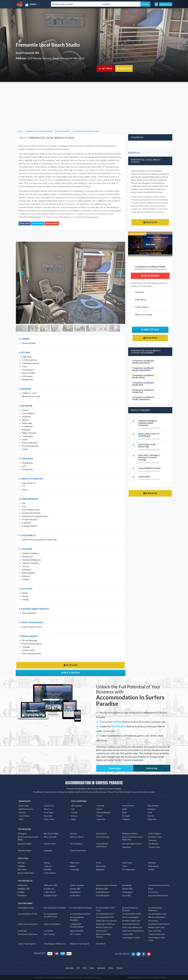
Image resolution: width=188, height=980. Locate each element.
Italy (73, 809)
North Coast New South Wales (28, 838)
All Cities (22, 863)
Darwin (73, 866)
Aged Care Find (77, 931)
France (99, 809)
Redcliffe (48, 869)
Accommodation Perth (27, 914)
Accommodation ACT (105, 914)
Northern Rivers (77, 837)
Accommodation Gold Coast (105, 909)
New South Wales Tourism (104, 936)
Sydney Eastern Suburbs (106, 885)
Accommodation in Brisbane (130, 909)
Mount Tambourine (26, 873)
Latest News (24, 816)
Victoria (73, 833)
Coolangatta (128, 892)
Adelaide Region (25, 850)
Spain (125, 809)
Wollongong (153, 866)
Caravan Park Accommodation (77, 925)
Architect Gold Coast (131, 921)
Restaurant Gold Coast (28, 934)
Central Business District (159, 885)
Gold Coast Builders (52, 924)
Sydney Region (155, 833)
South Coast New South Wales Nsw (133, 838)
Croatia (74, 812)
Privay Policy (49, 819)
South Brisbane (103, 892)
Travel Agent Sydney (131, 938)
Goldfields (48, 850)
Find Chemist (102, 931)
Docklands (22, 895)
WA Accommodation (157, 917)
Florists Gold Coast (104, 927)
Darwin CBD (75, 889)
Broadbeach (49, 889)
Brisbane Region (25, 844)
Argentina (152, 819)
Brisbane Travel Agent (79, 944)
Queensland (101, 833)
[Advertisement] (94, 102)
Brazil (124, 812)
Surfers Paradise (77, 885)
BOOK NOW (124, 68)
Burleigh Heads (50, 895)
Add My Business (26, 809)
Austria (151, 816)
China (111, 968)
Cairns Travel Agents (27, 944)
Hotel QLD (22, 931)
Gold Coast (127, 863)
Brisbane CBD (102, 889)
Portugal (126, 816)
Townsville (75, 869)
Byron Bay (22, 869)
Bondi (151, 889)
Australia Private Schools (159, 924)
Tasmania (152, 840)
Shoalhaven (153, 844)
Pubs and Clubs (155, 931)
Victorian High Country (132, 844)
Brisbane (152, 863)
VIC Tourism (75, 934)
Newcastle (101, 866)
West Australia (50, 837)
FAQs (21, 819)
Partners (22, 812)
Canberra (48, 866)
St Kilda (21, 892)
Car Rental (48, 931)
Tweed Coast (154, 847)
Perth (98, 863)
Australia (100, 806)
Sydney (47, 863)
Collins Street (50, 892)
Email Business (52, 223)
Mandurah (100, 869)
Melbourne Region (130, 833)
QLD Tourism (49, 934)
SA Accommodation (131, 917)
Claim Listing (38, 223)
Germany (152, 809)
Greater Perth (50, 844)
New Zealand (153, 806)
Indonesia (101, 819)
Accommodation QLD (157, 914)
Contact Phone (141, 307)
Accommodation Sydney (80, 914)
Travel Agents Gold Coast (157, 939)
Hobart (151, 869)
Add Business (166, 4)
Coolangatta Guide (26, 908)
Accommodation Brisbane (81, 908)
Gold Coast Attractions (28, 924)
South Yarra (75, 895)
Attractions (153, 921)
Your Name (140, 292)
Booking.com (134, 152)
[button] (24, 283)
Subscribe (48, 816)
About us (48, 809)
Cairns (125, 866)
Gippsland (126, 847)
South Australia (103, 837)
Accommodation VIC (105, 917)
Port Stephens (76, 844)
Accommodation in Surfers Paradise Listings (146, 977)
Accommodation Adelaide (55, 908)
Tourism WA (127, 934)
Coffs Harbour (50, 873)
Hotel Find (100, 944)
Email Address (141, 300)
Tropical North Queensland (102, 845)
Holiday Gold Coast (156, 927)
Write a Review (70, 673)
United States (128, 806)
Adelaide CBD (24, 889)
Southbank (127, 885)
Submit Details (150, 330)
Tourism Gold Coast (157, 934)
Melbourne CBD (51, 885)
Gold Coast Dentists (131, 924)
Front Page (48, 812)
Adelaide (21, 866)
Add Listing (152, 768)
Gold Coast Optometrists (133, 931)
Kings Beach (75, 892)
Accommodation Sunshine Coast (51, 915)
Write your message (144, 314)
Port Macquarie (129, 869)
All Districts (23, 885)
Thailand (126, 819)
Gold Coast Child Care (105, 924)
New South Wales (51, 833)
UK (78, 968)
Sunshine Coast (155, 837)
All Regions (23, 833)
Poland (99, 816)
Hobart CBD (127, 889)
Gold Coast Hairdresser (132, 927)
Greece (74, 816)
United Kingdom (103, 812)
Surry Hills (126, 895)
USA (84, 968)
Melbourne (75, 863)
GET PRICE (105, 68)
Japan (73, 819)
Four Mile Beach (103, 895)
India (150, 812)
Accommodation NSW (132, 914)
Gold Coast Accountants (107, 921)
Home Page (24, 806)
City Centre (153, 892)
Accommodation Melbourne (155, 909)
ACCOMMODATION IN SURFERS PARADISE (94, 783)
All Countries (77, 806)
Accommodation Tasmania (77, 919)
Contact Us (49, 806)
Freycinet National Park (158, 895)
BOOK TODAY (25, 223)
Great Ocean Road (78, 850)
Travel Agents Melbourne (55, 944)
